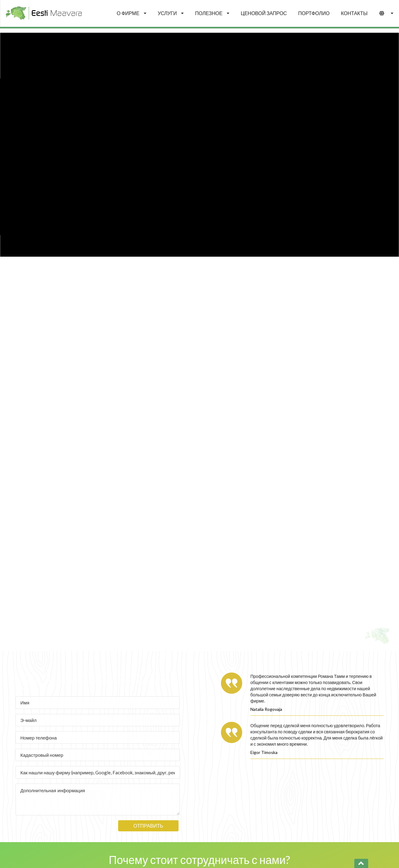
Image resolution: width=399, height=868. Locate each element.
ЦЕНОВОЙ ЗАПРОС (264, 13)
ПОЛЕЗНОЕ (212, 13)
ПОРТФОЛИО (314, 13)
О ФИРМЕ (132, 13)
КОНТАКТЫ (354, 13)
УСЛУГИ (171, 13)
